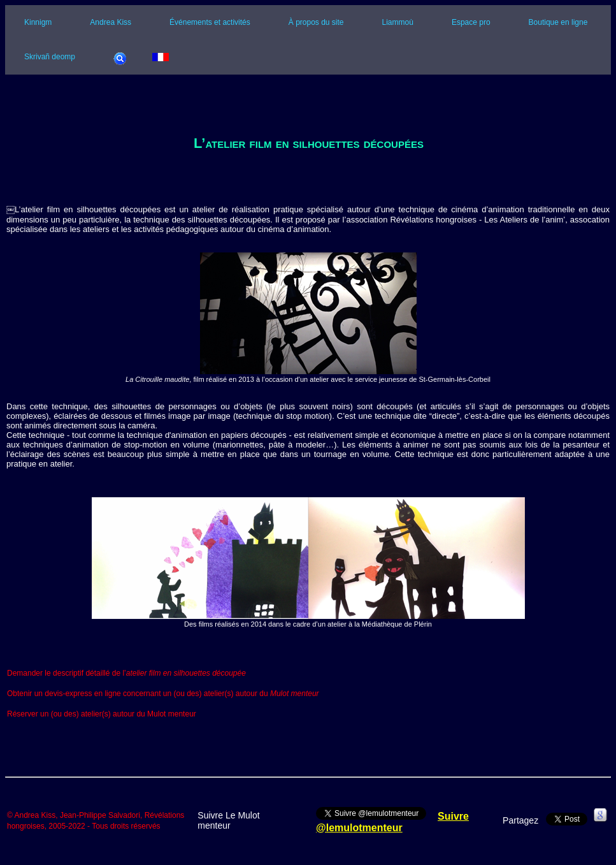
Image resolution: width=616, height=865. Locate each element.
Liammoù (398, 22)
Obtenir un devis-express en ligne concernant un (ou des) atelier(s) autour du (163, 694)
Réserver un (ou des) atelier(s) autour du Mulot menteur (102, 715)
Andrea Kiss (111, 22)
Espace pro (471, 22)
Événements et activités (210, 22)
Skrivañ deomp (50, 57)
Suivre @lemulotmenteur (392, 822)
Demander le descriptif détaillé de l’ (126, 673)
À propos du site (316, 22)
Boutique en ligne (558, 22)
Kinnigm (38, 22)
